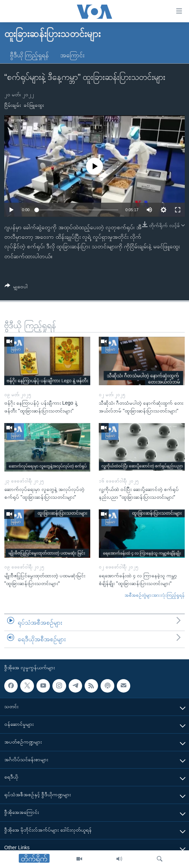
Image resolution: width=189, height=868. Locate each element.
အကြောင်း (72, 55)
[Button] (16, 288)
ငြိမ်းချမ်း (13, 105)
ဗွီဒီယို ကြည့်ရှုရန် (29, 55)
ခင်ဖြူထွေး (34, 105)
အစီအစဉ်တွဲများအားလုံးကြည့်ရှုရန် (155, 595)
